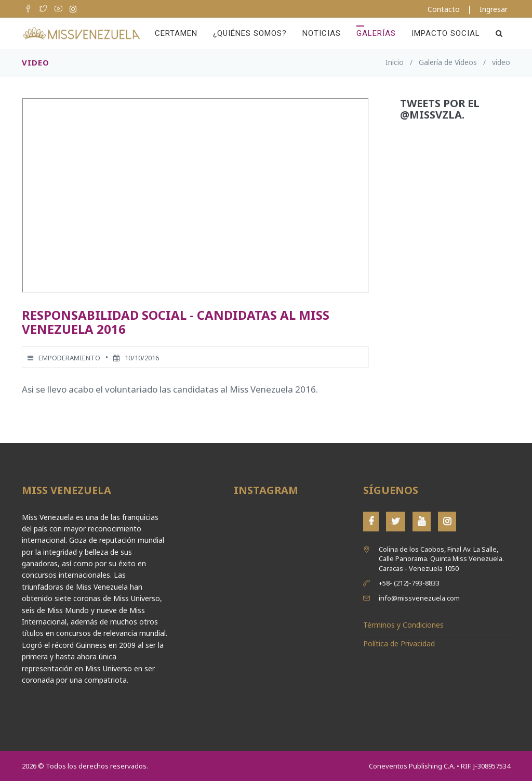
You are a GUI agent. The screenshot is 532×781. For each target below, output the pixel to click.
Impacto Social (446, 33)
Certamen (176, 33)
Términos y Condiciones (403, 625)
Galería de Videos (448, 62)
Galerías (376, 33)
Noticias (322, 33)
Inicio (395, 62)
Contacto (444, 9)
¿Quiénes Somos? (250, 33)
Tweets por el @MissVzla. (440, 109)
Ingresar (494, 9)
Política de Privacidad (399, 643)
